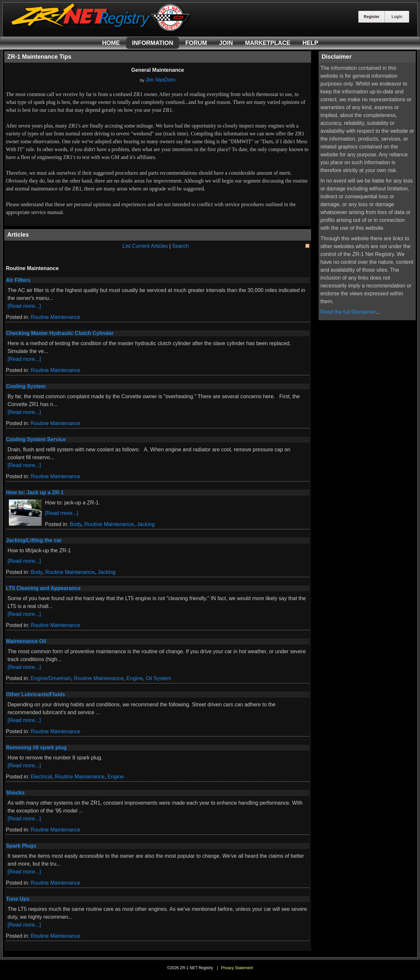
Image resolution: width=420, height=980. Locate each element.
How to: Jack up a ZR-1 (35, 492)
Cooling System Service (36, 439)
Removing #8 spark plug (36, 747)
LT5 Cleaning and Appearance (43, 588)
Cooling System (26, 386)
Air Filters (18, 280)
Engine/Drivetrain (51, 678)
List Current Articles (145, 246)
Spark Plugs (21, 846)
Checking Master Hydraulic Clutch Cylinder (60, 333)
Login (397, 17)
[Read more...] (24, 306)
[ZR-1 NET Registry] (101, 31)
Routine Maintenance (56, 317)
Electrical (42, 777)
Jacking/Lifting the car (34, 540)
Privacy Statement (237, 968)
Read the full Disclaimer (348, 312)
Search (181, 246)
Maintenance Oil (26, 641)
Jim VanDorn (160, 80)
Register (371, 17)
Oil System (158, 678)
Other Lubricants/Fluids (35, 694)
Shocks (15, 793)
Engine (135, 678)
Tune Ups (18, 899)
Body (76, 524)
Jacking (146, 524)
